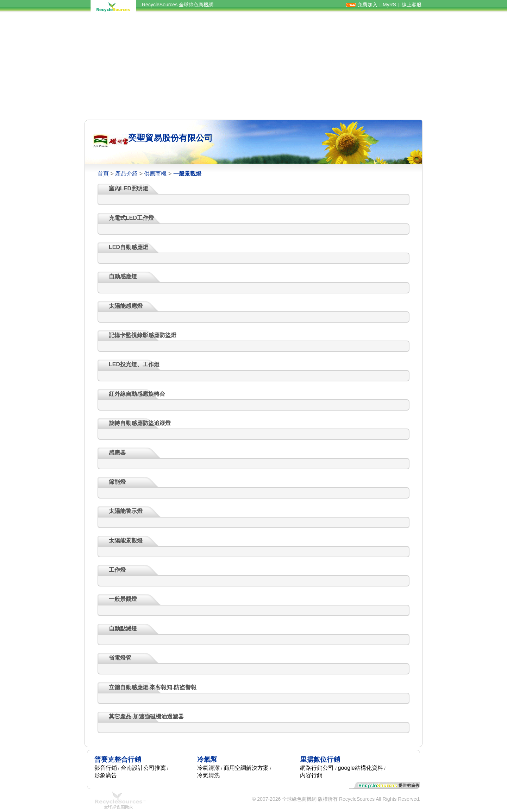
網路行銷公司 (317, 768)
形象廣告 (106, 775)
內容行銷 (311, 775)
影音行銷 (106, 768)
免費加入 (368, 5)
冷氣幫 (207, 759)
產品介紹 (126, 174)
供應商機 (155, 174)
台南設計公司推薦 (143, 768)
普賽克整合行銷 (118, 759)
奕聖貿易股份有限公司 (170, 138)
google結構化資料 (361, 768)
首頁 (103, 174)
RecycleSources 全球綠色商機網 (178, 5)
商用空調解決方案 (246, 768)
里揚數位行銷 (320, 759)
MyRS (389, 5)
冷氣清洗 (208, 775)
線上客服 (412, 5)
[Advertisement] (254, 66)
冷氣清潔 (208, 768)
